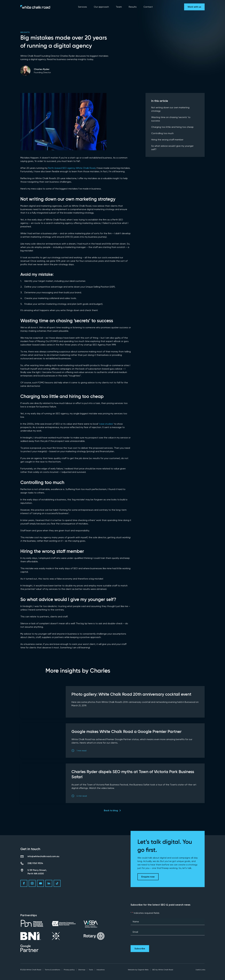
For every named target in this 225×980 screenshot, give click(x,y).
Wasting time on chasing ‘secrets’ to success (171, 119)
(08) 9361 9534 (35, 863)
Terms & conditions (52, 970)
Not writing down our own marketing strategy (170, 109)
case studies (106, 424)
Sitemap (82, 970)
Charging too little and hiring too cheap (172, 127)
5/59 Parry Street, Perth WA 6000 (37, 872)
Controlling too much (162, 133)
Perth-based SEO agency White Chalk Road (72, 168)
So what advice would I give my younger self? (172, 148)
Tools (91, 970)
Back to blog (111, 810)
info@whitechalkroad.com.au (43, 856)
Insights (25, 32)
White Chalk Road (166, 970)
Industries (101, 970)
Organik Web (143, 970)
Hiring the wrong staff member (167, 140)
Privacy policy (69, 970)
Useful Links (200, 970)
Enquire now (148, 877)
